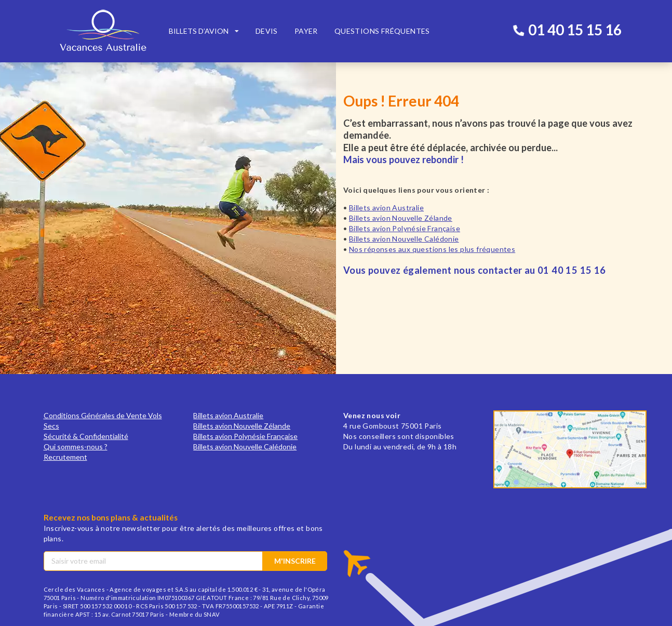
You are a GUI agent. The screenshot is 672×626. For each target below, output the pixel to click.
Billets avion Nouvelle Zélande (401, 218)
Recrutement (65, 457)
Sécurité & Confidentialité (86, 436)
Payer (306, 31)
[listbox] (204, 31)
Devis (267, 31)
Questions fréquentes (382, 31)
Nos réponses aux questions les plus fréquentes (432, 249)
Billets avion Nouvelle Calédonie (404, 239)
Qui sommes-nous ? (76, 447)
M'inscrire (295, 561)
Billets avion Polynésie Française (405, 228)
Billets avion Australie (386, 208)
